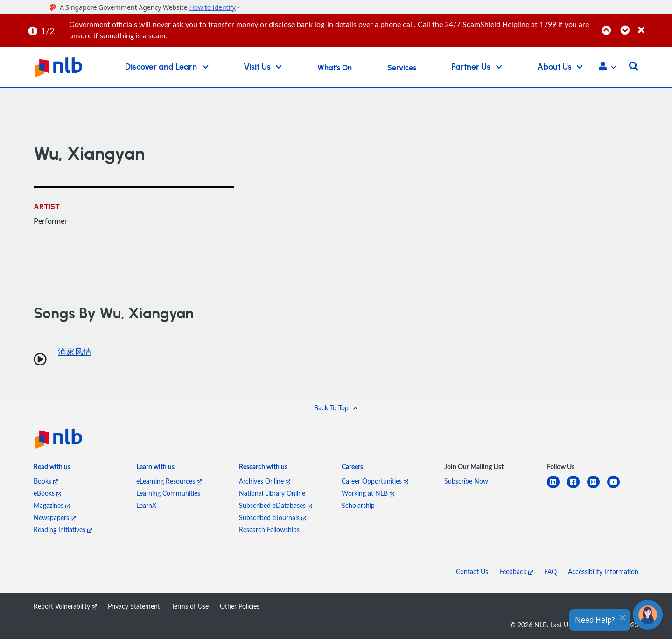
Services (402, 68)
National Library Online (272, 493)
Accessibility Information (603, 572)
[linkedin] (557, 488)
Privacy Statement (134, 606)
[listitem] (52, 469)
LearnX (146, 505)
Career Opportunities (375, 481)
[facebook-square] (577, 488)
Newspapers (55, 517)
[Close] (653, 25)
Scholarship (358, 505)
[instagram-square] (597, 488)
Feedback (516, 572)
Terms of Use (190, 606)
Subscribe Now (466, 481)
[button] (607, 67)
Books (46, 481)
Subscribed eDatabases (276, 505)
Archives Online (265, 481)
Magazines (52, 505)
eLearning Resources (169, 481)
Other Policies (240, 606)
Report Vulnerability (65, 606)
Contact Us (472, 572)
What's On (335, 68)
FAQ (550, 572)
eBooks (47, 493)
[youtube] (617, 488)
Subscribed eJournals (273, 517)
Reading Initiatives (63, 530)
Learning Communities (168, 493)
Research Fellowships (269, 530)
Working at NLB (368, 493)
